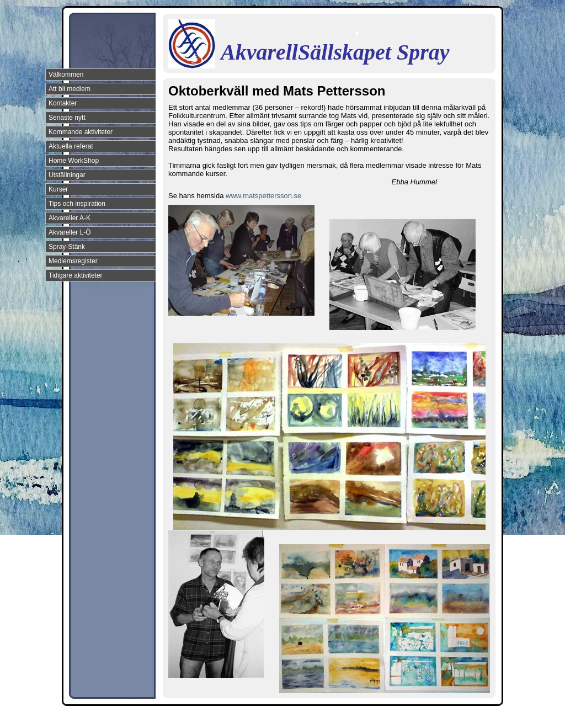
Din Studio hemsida (477, 719)
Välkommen (66, 75)
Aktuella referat (71, 146)
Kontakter (63, 103)
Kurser (58, 189)
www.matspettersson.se (263, 196)
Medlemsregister (73, 261)
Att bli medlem (70, 89)
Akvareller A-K (70, 218)
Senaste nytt (67, 118)
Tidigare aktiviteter (76, 275)
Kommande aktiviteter (81, 132)
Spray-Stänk (67, 247)
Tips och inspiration (77, 204)
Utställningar (67, 175)
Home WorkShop (74, 161)
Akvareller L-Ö (70, 232)
